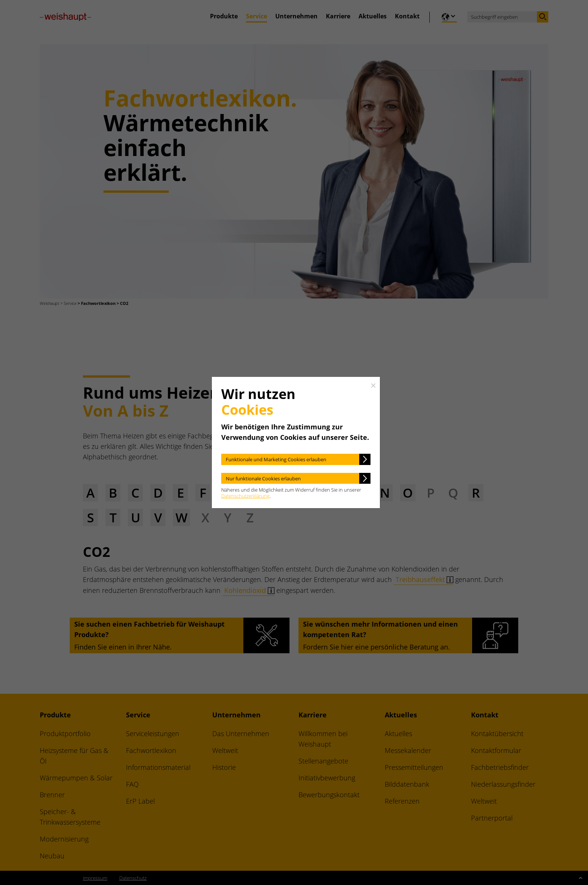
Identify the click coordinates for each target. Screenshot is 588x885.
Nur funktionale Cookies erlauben (263, 478)
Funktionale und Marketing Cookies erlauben (276, 459)
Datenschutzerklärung (245, 496)
